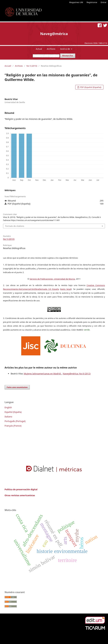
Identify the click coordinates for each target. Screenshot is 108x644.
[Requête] (46, 56)
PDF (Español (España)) (90, 87)
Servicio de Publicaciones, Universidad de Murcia (52, 279)
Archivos (51, 49)
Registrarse (92, 2)
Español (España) (13, 412)
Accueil (8, 66)
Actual (39, 49)
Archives (19, 66)
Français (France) (13, 426)
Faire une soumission (17, 387)
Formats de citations (15, 226)
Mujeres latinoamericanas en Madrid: (43, 374)
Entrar (104, 2)
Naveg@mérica (54, 34)
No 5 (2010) (32, 66)
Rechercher (68, 56)
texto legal (66, 289)
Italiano (8, 417)
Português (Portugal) (15, 421)
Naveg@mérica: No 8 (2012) (77, 374)
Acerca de (65, 49)
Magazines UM (76, 2)
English (8, 407)
